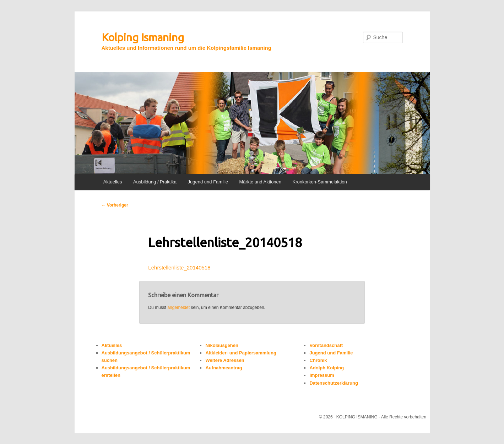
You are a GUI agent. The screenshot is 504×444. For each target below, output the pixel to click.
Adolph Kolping (327, 368)
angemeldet (178, 307)
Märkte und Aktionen (261, 182)
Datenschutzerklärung (334, 383)
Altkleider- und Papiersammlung (241, 353)
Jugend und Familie (208, 182)
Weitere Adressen (225, 360)
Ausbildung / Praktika (155, 182)
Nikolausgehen (222, 345)
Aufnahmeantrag (224, 368)
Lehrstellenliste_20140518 (179, 268)
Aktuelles (113, 182)
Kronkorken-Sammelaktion (320, 182)
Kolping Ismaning (143, 37)
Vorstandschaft (326, 345)
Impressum (322, 375)
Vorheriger (115, 205)
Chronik (318, 360)
